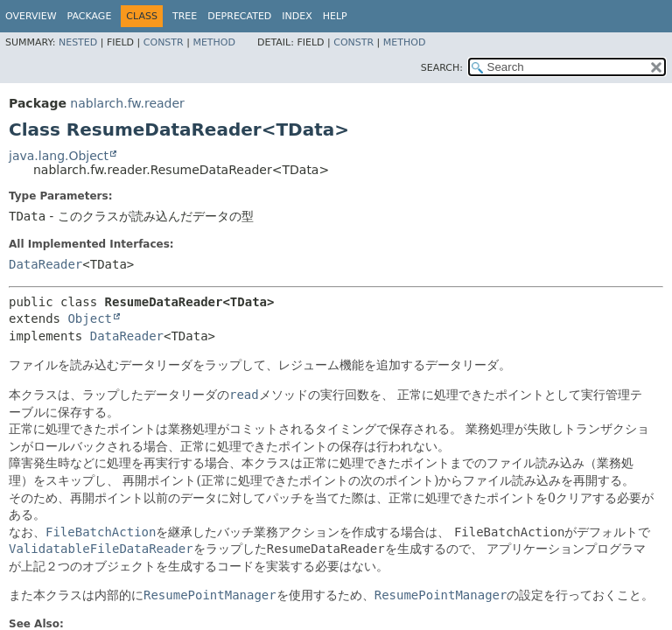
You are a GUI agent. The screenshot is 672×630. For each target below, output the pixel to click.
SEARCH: (442, 68)
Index (297, 16)
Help (335, 16)
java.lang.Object (59, 156)
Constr (164, 42)
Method (214, 42)
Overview (31, 16)
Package (90, 16)
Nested (78, 42)
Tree (185, 16)
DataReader (45, 264)
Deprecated (239, 16)
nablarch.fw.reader (127, 103)
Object (90, 318)
